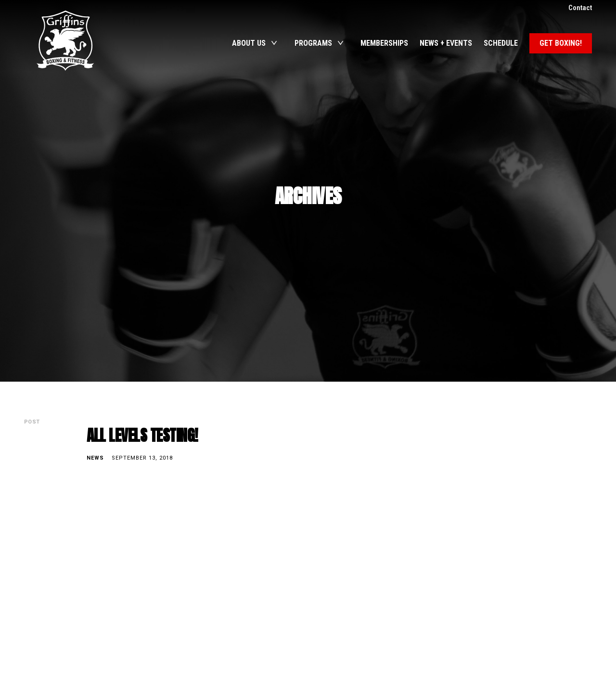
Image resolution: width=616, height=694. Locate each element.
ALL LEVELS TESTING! (142, 435)
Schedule (501, 43)
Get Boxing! (561, 43)
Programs (313, 43)
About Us (249, 43)
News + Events (446, 43)
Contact (580, 8)
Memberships (384, 43)
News (95, 458)
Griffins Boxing (65, 41)
